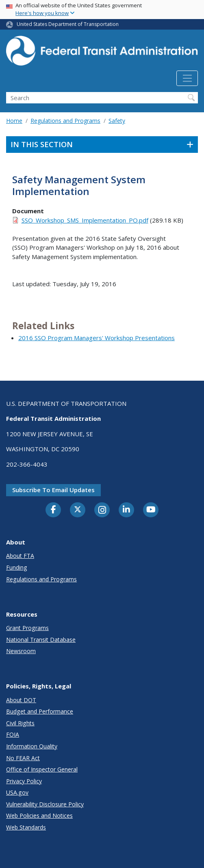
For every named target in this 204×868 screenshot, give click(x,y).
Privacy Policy (24, 781)
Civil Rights (20, 723)
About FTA (20, 556)
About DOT (21, 700)
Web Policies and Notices (39, 815)
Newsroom (21, 651)
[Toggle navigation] (187, 78)
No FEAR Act (23, 758)
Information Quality (32, 746)
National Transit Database (41, 640)
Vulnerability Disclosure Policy (45, 804)
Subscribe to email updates (53, 490)
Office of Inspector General (42, 769)
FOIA (13, 734)
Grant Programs (27, 628)
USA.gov (17, 792)
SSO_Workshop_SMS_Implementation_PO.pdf (85, 220)
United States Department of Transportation (68, 24)
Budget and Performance (40, 711)
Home (14, 121)
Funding (17, 567)
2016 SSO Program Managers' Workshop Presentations (97, 338)
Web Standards (26, 827)
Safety (117, 121)
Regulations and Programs (65, 121)
